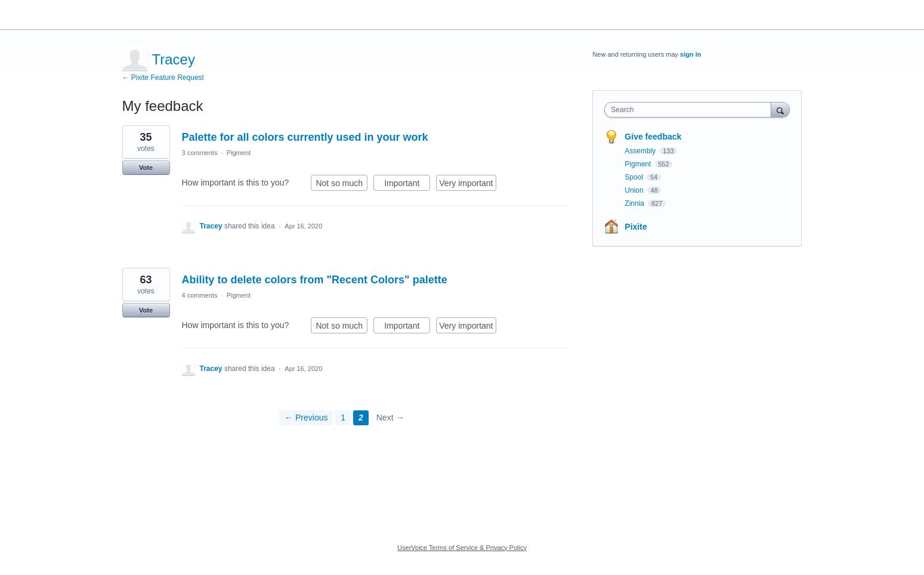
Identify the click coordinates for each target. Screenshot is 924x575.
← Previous (306, 418)
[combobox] (690, 110)
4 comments (200, 295)
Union (635, 190)
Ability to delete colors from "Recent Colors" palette (315, 280)
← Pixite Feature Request (163, 78)
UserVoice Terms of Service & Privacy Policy (462, 548)
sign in (690, 54)
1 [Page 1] (343, 418)
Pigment (239, 153)
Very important (467, 185)
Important (407, 185)
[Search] (780, 109)
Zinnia (635, 203)
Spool (635, 177)
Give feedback (653, 137)
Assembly (641, 151)
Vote (146, 168)
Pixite (636, 227)
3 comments (200, 153)
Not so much (342, 185)
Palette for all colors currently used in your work (305, 137)
